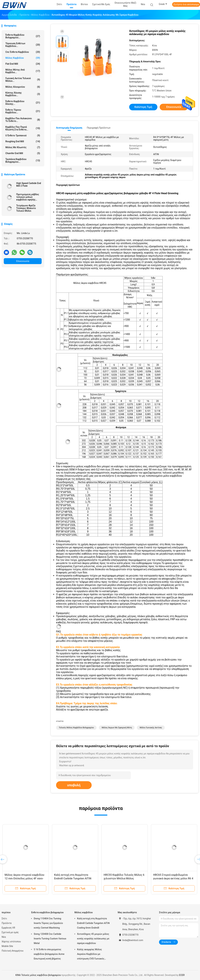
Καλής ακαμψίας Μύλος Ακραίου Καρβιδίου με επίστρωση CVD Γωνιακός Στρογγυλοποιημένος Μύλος (92, 955)
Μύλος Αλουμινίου (23, 87)
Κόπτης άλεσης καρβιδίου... (23, 94)
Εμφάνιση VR (8, 928)
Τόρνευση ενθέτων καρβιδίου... (23, 45)
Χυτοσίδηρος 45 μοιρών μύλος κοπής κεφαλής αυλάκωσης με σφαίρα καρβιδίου (93, 939)
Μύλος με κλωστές (23, 147)
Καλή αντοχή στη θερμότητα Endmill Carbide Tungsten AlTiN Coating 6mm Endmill (73, 878)
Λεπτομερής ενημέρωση (69, 128)
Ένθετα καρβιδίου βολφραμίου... (23, 36)
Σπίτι (4, 919)
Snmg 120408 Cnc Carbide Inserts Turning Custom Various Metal (50, 939)
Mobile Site (7, 946)
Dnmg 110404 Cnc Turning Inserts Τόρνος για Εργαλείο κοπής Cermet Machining (48, 923)
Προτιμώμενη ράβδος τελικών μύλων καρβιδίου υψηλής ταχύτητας (28, 197)
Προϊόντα (7, 923)
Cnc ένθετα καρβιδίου (23, 52)
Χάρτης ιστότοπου (11, 942)
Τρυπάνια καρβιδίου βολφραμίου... (23, 160)
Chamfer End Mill (23, 153)
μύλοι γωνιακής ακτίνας (151, 728)
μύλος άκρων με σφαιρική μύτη (117, 728)
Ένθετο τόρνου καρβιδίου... (23, 111)
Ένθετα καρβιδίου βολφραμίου (47, 912)
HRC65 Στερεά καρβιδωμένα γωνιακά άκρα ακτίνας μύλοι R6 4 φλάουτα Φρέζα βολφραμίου (173, 878)
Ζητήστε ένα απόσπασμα (186, 4)
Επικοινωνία (23, 261)
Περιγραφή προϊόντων (99, 128)
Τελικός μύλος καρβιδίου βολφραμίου (76, 728)
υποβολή (74, 785)
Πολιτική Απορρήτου (13, 951)
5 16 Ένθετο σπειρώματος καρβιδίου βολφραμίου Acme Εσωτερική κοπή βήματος (49, 954)
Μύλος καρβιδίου (23, 58)
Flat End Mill (23, 64)
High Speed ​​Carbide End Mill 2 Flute (29, 184)
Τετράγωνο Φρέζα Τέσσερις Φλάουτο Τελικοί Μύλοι (26, 208)
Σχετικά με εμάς (10, 932)
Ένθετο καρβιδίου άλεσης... (23, 103)
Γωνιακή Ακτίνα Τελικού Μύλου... (23, 80)
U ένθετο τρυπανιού (23, 135)
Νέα (4, 937)
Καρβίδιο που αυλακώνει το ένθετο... (23, 120)
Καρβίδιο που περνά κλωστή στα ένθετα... (23, 128)
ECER (182, 975)
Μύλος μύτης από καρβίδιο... (23, 71)
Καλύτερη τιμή (143, 107)
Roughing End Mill (23, 141)
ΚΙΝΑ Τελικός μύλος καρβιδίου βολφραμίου (38, 975)
